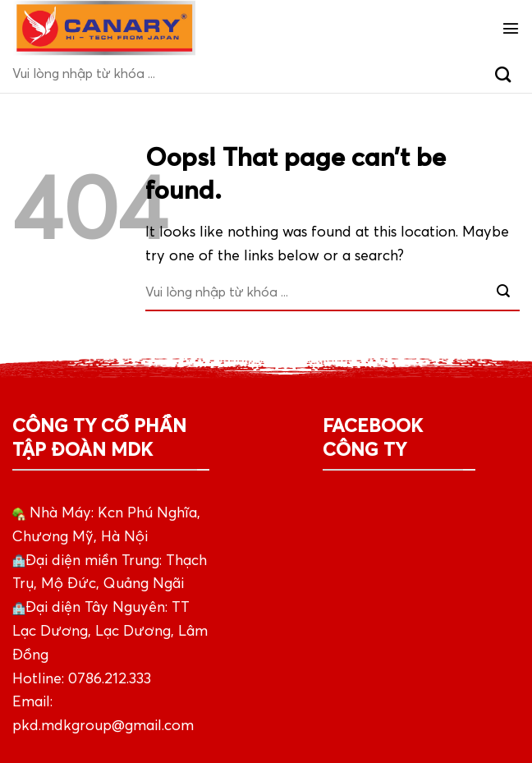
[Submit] (503, 74)
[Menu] (511, 28)
